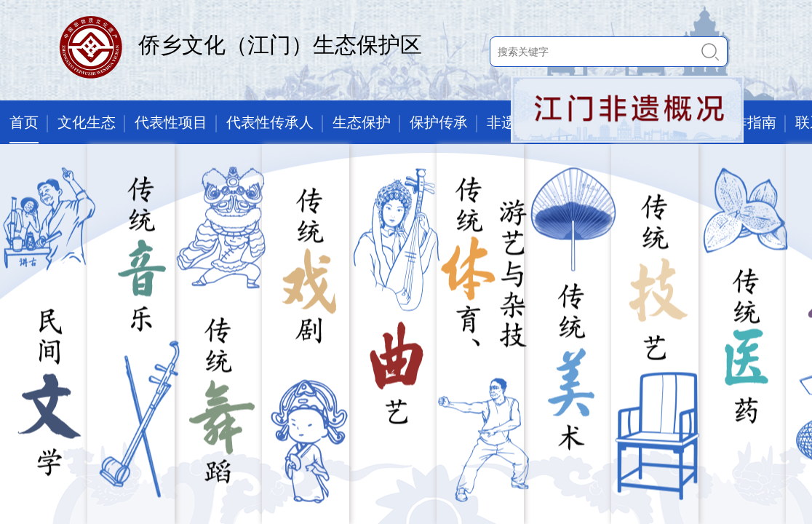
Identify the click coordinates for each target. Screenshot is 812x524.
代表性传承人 (270, 122)
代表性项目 (171, 122)
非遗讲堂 (516, 122)
